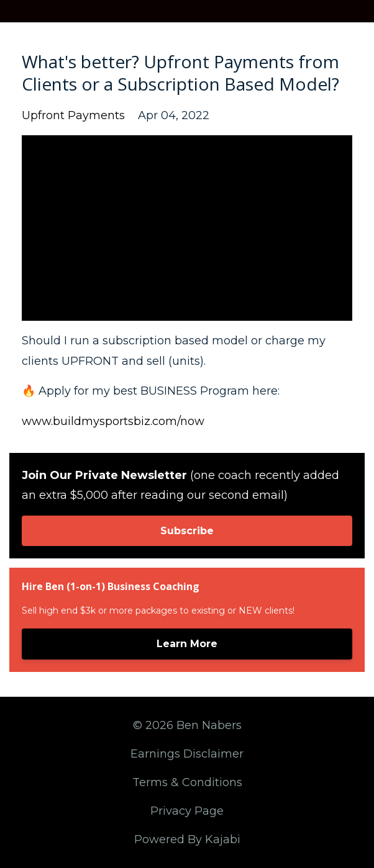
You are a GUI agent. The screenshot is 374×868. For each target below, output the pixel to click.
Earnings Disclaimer (187, 754)
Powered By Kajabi (187, 839)
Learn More (187, 644)
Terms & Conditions (187, 782)
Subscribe (187, 531)
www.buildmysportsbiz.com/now (113, 421)
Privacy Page (187, 811)
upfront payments (73, 115)
